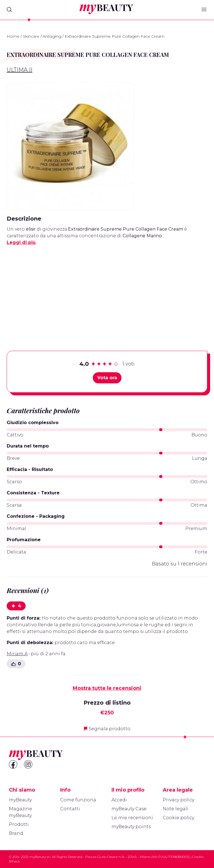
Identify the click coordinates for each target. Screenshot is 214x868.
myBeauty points (131, 827)
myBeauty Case (129, 809)
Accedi (119, 800)
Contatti (70, 809)
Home (13, 36)
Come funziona (78, 800)
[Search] (9, 9)
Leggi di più (21, 242)
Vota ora (107, 378)
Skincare (31, 36)
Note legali (176, 809)
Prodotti (19, 824)
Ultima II (20, 70)
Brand (16, 833)
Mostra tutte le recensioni (107, 688)
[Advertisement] (107, 289)
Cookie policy (178, 818)
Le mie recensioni (132, 818)
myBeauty (20, 800)
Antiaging (52, 36)
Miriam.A (17, 654)
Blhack (14, 861)
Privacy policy (178, 800)
